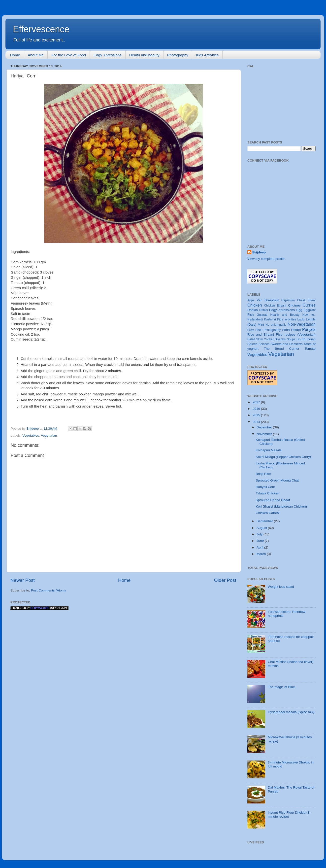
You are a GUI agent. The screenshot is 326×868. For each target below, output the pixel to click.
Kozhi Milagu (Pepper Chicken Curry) (283, 457)
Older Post (225, 580)
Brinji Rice (263, 474)
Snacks (280, 339)
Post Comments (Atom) (48, 590)
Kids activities (287, 319)
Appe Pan (255, 300)
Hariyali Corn (265, 487)
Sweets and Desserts (286, 344)
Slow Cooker (265, 339)
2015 (257, 415)
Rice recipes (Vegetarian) (296, 334)
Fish (251, 315)
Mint (261, 325)
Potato (296, 330)
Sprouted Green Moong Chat (277, 480)
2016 (257, 409)
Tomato (310, 349)
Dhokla (253, 310)
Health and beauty (144, 55)
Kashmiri (270, 319)
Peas (259, 330)
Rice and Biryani (261, 334)
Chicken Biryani (275, 306)
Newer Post (23, 580)
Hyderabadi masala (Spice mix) (291, 712)
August (262, 528)
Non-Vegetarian (302, 324)
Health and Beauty (285, 315)
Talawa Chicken (268, 493)
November (265, 434)
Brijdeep (259, 252)
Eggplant (310, 310)
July (260, 534)
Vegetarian (49, 435)
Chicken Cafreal (268, 513)
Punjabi (309, 329)
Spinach (264, 344)
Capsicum (288, 300)
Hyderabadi (255, 319)
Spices (252, 344)
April (260, 547)
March (262, 554)
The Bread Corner (281, 349)
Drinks (263, 310)
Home (15, 55)
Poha (286, 330)
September (265, 521)
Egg (299, 310)
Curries (309, 305)
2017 (257, 402)
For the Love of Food (69, 55)
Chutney (294, 305)
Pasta (251, 330)
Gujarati (262, 315)
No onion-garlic (276, 325)
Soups (291, 339)
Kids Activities (207, 55)
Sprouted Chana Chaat (273, 500)
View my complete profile (266, 259)
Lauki (301, 319)
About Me (36, 55)
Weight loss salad (281, 587)
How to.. (309, 315)
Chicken (255, 305)
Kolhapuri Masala (269, 450)
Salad (251, 339)
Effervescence (41, 29)
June (261, 541)
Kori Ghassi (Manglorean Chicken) (281, 506)
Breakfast (272, 300)
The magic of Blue (281, 687)
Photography (178, 55)
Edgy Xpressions (108, 55)
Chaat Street (306, 300)
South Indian (306, 339)
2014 (257, 422)
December (265, 427)
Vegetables (31, 435)
